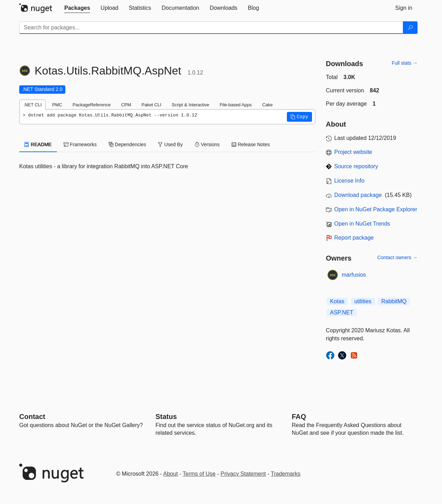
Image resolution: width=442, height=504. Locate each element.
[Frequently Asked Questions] (299, 417)
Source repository (356, 166)
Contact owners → (397, 257)
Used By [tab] (170, 144)
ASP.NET (342, 313)
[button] (299, 117)
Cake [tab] (267, 105)
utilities (363, 301)
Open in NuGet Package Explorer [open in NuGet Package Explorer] (376, 209)
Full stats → (405, 63)
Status (166, 417)
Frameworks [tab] (80, 144)
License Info (349, 181)
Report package (354, 238)
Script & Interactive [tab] (190, 105)
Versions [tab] (207, 144)
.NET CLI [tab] (32, 105)
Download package (358, 195)
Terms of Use (199, 474)
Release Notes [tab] (251, 144)
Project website (353, 152)
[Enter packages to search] (211, 28)
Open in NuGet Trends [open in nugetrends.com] (362, 224)
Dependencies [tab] (127, 144)
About (171, 474)
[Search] (410, 28)
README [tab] (38, 144)
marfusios (354, 275)
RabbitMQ (394, 301)
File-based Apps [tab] (236, 105)
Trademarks (286, 474)
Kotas (337, 301)
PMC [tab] (57, 105)
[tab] (77, 8)
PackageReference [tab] (92, 105)
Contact (32, 417)
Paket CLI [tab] (151, 105)
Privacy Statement (243, 474)
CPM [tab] (126, 105)
